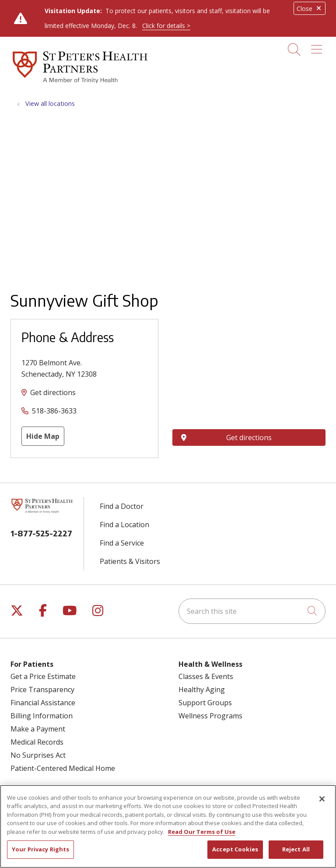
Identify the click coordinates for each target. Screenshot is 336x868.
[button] (318, 46)
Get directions (53, 392)
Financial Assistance (43, 703)
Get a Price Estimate (43, 676)
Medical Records (37, 742)
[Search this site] (252, 611)
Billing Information (42, 716)
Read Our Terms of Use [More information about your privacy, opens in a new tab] (202, 832)
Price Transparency (42, 689)
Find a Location (124, 525)
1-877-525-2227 (41, 533)
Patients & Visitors (130, 561)
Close (310, 9)
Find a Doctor (122, 506)
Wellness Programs (210, 716)
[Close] (322, 799)
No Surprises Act (38, 755)
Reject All (296, 849)
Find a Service (122, 543)
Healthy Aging (202, 689)
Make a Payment (38, 729)
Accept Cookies (235, 849)
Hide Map (43, 436)
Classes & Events (206, 676)
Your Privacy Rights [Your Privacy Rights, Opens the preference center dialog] (40, 849)
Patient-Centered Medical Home (63, 768)
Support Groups (205, 703)
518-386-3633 (54, 411)
